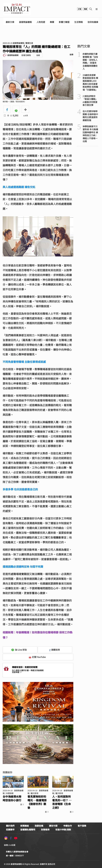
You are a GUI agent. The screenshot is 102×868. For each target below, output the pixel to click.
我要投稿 (39, 826)
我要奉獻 (17, 672)
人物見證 (41, 22)
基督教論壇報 (25, 22)
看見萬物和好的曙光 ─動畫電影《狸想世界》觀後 (37, 802)
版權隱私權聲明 (28, 829)
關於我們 (10, 826)
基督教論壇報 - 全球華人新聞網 (17, 9)
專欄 (52, 22)
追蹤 (38, 55)
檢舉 (71, 55)
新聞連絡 (25, 826)
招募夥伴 (10, 829)
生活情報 (78, 22)
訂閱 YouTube (37, 657)
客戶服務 (82, 826)
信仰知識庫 (93, 22)
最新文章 (10, 22)
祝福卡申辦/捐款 (63, 829)
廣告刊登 (53, 826)
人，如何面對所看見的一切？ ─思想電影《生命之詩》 (62, 802)
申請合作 (68, 826)
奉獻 (85, 9)
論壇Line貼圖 (10, 845)
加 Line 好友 (19, 650)
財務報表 (45, 829)
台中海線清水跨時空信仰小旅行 (12, 798)
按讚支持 (55, 650)
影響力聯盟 (64, 22)
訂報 (80, 9)
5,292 (14, 115)
